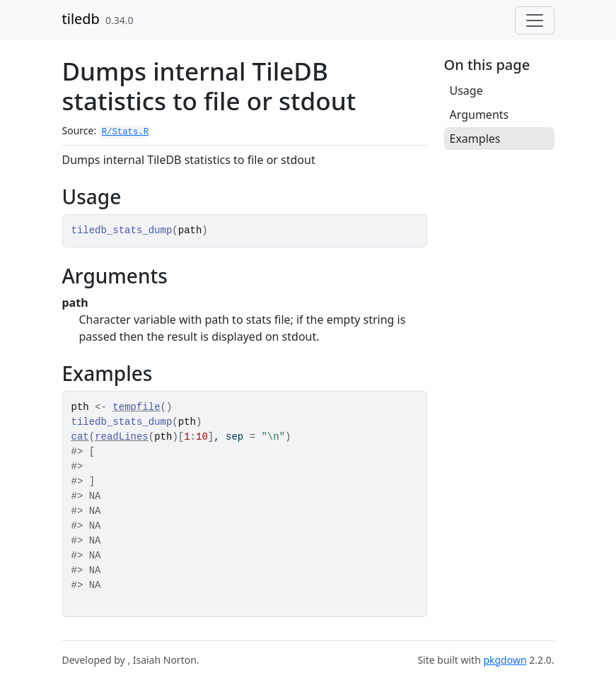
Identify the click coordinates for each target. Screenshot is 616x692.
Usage (466, 90)
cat (80, 437)
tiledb (81, 19)
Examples (475, 139)
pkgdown (505, 660)
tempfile (136, 407)
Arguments (480, 115)
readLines (122, 437)
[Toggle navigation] (535, 20)
